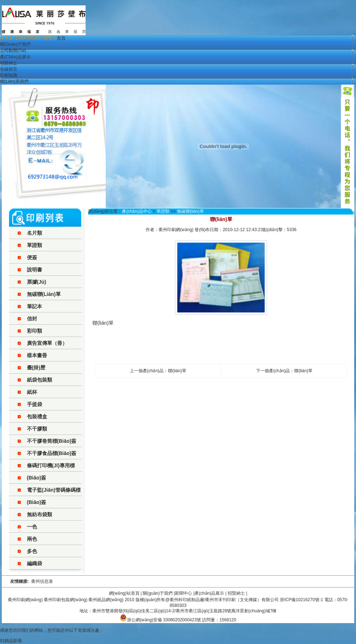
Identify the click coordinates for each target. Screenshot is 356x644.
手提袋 (35, 404)
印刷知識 (9, 75)
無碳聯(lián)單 (44, 294)
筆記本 (35, 306)
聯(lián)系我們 (14, 81)
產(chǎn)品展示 (15, 57)
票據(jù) (37, 282)
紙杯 (32, 392)
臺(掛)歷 (36, 368)
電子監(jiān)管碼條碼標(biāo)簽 (54, 496)
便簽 (32, 257)
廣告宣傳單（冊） (47, 343)
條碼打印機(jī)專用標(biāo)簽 (51, 472)
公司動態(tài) (13, 50)
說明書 (35, 270)
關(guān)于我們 (15, 44)
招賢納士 (9, 63)
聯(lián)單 (177, 371)
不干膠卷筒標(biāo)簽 (52, 441)
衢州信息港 (42, 581)
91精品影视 (11, 641)
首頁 (61, 38)
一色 (32, 527)
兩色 (32, 539)
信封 (32, 319)
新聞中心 (183, 593)
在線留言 (9, 69)
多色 (32, 551)
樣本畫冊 (37, 355)
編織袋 (35, 563)
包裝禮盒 (37, 416)
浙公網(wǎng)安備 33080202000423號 (160, 620)
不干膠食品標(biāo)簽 (52, 453)
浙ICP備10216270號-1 (301, 600)
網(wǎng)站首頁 (124, 593)
